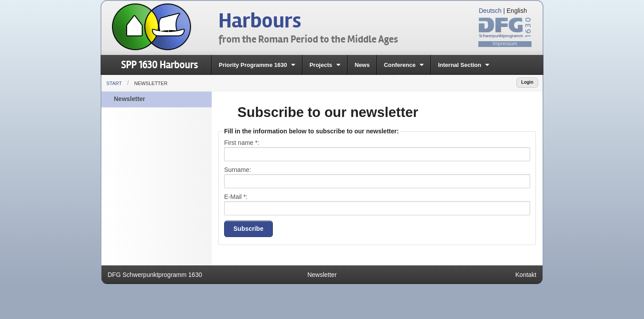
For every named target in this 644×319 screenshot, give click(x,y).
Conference (400, 65)
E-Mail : (236, 197)
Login (527, 82)
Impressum (505, 43)
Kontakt (526, 275)
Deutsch (490, 11)
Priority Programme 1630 (253, 65)
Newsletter (151, 83)
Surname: (238, 170)
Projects (321, 65)
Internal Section (460, 65)
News (362, 65)
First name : (242, 143)
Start (114, 83)
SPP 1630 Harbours (159, 65)
